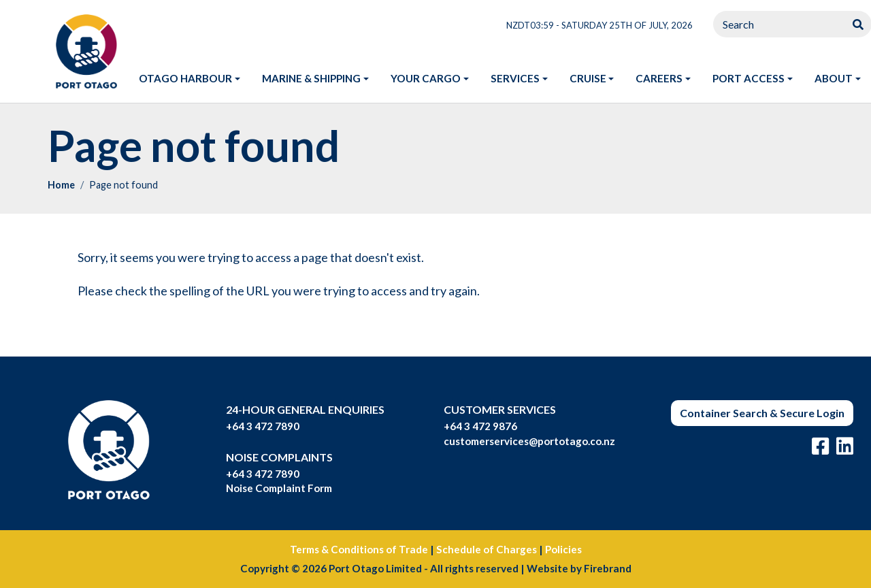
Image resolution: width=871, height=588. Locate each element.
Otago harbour (185, 78)
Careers (659, 78)
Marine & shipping (311, 78)
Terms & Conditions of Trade (359, 549)
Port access (749, 78)
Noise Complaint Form (279, 488)
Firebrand (608, 568)
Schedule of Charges (487, 549)
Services (515, 78)
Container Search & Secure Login (762, 413)
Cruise (588, 78)
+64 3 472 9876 (480, 426)
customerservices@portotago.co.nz (529, 441)
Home (61, 185)
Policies (563, 549)
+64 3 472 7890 (263, 426)
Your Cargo (426, 78)
